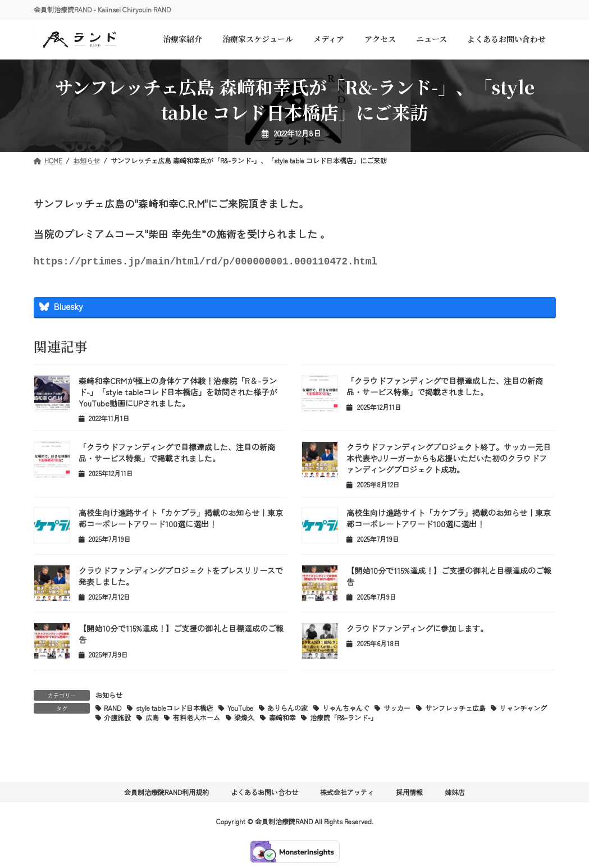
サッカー (397, 710)
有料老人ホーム (197, 719)
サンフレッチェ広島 (455, 710)
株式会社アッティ (347, 794)
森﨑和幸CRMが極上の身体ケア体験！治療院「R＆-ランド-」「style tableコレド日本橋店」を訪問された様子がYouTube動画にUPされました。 (178, 394)
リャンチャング (523, 710)
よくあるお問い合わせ (264, 794)
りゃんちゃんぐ (346, 710)
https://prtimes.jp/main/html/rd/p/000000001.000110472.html (206, 263)
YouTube (240, 710)
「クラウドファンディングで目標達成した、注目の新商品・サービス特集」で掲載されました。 (445, 389)
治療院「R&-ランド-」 (344, 719)
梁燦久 (244, 719)
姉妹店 (455, 794)
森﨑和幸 (282, 719)
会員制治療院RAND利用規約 (166, 794)
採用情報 (409, 794)
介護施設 (117, 719)
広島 (152, 719)
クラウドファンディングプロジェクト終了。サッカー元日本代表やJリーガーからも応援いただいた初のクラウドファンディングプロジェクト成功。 (449, 460)
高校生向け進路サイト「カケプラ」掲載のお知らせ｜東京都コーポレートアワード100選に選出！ (181, 520)
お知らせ (109, 697)
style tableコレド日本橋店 (175, 710)
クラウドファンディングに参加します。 (417, 631)
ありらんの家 (287, 710)
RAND (113, 710)
